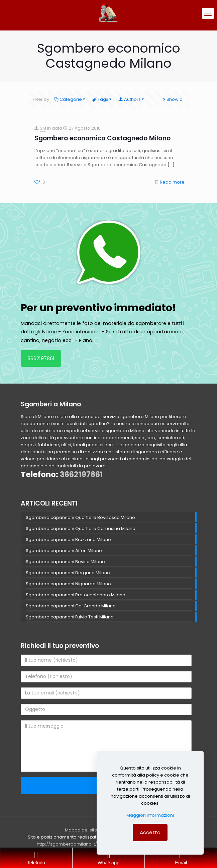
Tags (102, 99)
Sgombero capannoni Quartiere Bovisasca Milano (80, 517)
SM (43, 128)
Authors (132, 99)
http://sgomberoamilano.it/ (67, 844)
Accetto (150, 832)
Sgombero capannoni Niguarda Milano (68, 584)
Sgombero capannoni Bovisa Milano (65, 562)
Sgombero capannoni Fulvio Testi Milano (70, 617)
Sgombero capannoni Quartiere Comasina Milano (81, 528)
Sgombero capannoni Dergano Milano (68, 573)
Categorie (70, 99)
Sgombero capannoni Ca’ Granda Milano (71, 606)
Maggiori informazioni (150, 815)
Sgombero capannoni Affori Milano (64, 551)
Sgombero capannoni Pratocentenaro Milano (76, 595)
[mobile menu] (208, 13)
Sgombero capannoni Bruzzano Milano (68, 540)
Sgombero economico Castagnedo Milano (102, 138)
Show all (173, 99)
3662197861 (41, 358)
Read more (172, 182)
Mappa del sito (81, 830)
